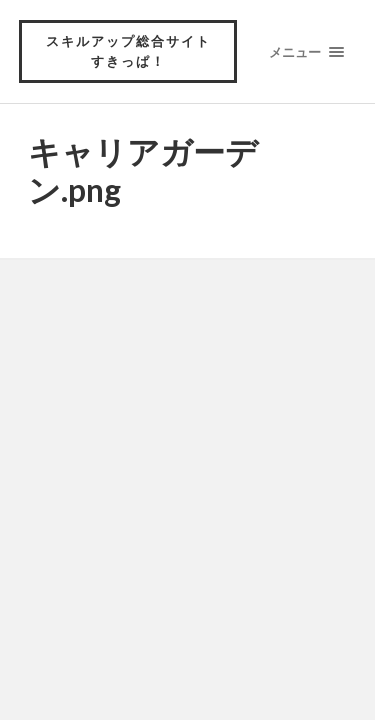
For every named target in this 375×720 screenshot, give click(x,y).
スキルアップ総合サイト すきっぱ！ (136, 51)
